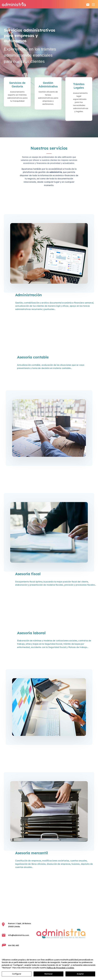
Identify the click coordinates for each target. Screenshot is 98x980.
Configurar (17, 974)
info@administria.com (19, 935)
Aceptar (80, 974)
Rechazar (48, 974)
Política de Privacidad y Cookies (60, 968)
